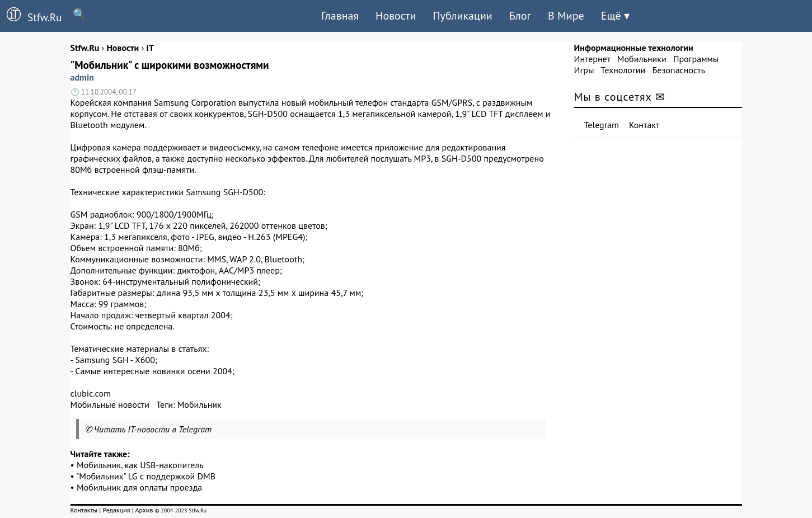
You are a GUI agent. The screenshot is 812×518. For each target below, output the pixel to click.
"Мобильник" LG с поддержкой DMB (146, 476)
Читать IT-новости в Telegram (153, 429)
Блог (520, 16)
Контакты (84, 510)
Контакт (644, 125)
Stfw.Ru (31, 16)
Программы (696, 59)
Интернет (592, 59)
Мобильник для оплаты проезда (139, 487)
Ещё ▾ (615, 16)
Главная (340, 16)
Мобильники (642, 59)
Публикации (462, 16)
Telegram (602, 125)
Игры (584, 70)
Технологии (623, 70)
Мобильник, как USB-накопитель (140, 465)
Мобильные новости (110, 404)
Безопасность (679, 70)
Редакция (116, 510)
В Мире (566, 16)
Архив (144, 510)
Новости (396, 16)
